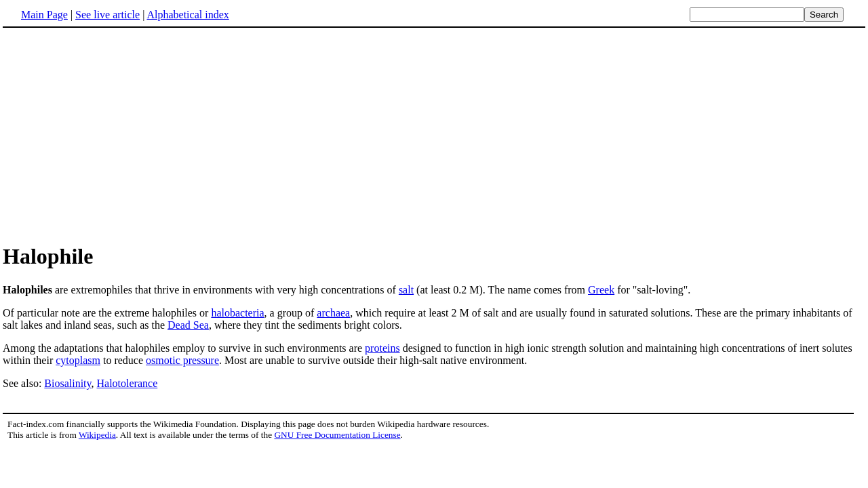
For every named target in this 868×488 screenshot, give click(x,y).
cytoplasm (78, 360)
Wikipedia (97, 435)
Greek (601, 290)
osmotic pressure (182, 360)
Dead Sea (188, 325)
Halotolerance (127, 383)
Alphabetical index (188, 15)
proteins (382, 348)
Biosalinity (67, 383)
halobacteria (237, 313)
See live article (107, 15)
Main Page (44, 15)
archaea (333, 313)
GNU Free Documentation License (337, 435)
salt (406, 290)
